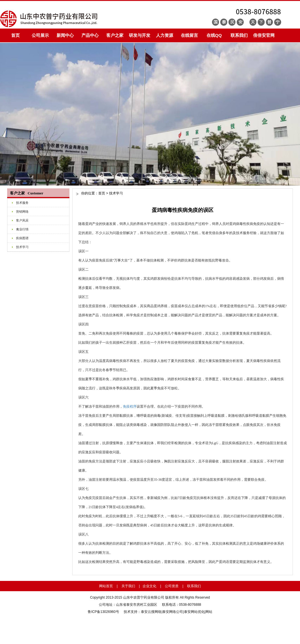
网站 (209, 612)
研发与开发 (140, 35)
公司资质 (172, 586)
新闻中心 (65, 35)
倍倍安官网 (264, 35)
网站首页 (106, 586)
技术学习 (22, 247)
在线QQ (214, 35)
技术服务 (22, 203)
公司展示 (40, 35)
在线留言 (189, 35)
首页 (15, 35)
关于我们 (128, 586)
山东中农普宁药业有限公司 (144, 597)
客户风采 (22, 220)
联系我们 (239, 35)
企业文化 (149, 586)
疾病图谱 (22, 238)
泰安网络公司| (173, 612)
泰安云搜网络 (151, 612)
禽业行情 (22, 229)
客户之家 (115, 35)
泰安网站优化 (194, 612)
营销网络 (22, 212)
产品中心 (90, 35)
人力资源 (165, 35)
